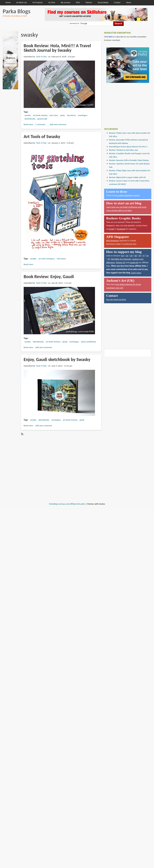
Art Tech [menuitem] (52, 2)
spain (62, 115)
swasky (28, 115)
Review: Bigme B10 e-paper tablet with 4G (127, 177)
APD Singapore (113, 241)
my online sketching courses (127, 195)
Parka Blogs (17, 11)
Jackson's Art (138, 259)
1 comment (40, 124)
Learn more (136, 273)
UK (131, 256)
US (123, 256)
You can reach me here (116, 299)
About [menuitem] (128, 2)
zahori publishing (88, 342)
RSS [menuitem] (78, 2)
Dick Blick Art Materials (121, 259)
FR (140, 256)
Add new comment (58, 124)
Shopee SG (121, 262)
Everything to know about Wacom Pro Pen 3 (128, 147)
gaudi (65, 342)
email (112, 229)
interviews (61, 259)
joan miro (54, 115)
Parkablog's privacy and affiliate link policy (67, 504)
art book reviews (40, 115)
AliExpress (111, 262)
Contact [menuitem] (117, 2)
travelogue (82, 115)
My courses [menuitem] (65, 2)
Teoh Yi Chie (41, 57)
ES (147, 256)
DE (136, 256)
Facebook (121, 229)
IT (144, 256)
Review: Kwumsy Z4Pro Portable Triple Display (129, 160)
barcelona (71, 115)
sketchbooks (30, 119)
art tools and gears (47, 259)
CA (127, 256)
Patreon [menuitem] (89, 2)
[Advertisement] (125, 103)
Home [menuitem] (8, 2)
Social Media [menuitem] (103, 2)
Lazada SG (134, 262)
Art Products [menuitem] (38, 2)
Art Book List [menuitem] (21, 2)
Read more (28, 124)
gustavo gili (42, 119)
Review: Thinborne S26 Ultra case (124, 150)
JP (109, 259)
